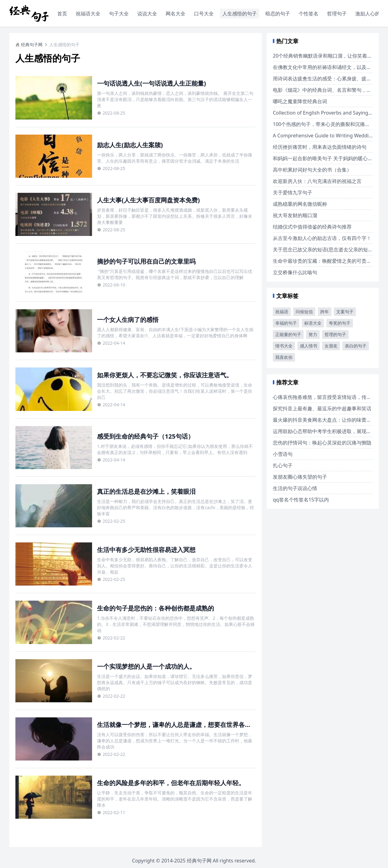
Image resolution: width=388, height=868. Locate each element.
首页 (62, 14)
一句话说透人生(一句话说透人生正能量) (152, 83)
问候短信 (304, 312)
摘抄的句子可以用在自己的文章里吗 (146, 261)
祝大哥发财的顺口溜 (295, 215)
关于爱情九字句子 (293, 193)
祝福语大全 (88, 14)
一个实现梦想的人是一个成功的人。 (146, 666)
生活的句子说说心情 (295, 488)
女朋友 (331, 346)
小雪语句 (283, 454)
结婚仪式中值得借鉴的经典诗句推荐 (312, 227)
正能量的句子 (288, 334)
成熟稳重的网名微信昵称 (300, 204)
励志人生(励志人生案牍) (130, 145)
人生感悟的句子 (240, 14)
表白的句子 (356, 346)
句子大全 (119, 14)
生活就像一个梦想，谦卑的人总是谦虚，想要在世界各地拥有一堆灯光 (192, 725)
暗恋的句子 (278, 14)
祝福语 (282, 312)
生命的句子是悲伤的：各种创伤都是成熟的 (156, 608)
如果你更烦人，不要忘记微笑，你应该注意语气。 (165, 375)
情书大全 (284, 346)
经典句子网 (29, 45)
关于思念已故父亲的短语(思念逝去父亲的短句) (324, 249)
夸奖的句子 (340, 323)
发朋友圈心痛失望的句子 (300, 477)
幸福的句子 (286, 323)
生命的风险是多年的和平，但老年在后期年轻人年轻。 (171, 783)
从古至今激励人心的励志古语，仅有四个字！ (322, 238)
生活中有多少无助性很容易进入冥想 (146, 550)
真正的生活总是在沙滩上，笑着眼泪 (146, 491)
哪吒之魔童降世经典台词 (300, 101)
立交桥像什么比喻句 (295, 272)
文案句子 (345, 312)
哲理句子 (337, 14)
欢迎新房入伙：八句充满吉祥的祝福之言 (317, 181)
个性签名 (309, 14)
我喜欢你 (284, 357)
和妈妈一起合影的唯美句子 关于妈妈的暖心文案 (325, 158)
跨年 (325, 312)
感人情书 (309, 346)
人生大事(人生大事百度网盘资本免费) (148, 200)
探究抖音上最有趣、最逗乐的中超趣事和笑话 (322, 408)
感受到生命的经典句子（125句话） (145, 436)
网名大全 (176, 14)
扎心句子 (283, 465)
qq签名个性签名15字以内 (301, 500)
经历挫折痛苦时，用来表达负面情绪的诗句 (320, 147)
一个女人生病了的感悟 (128, 320)
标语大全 (313, 323)
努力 (313, 334)
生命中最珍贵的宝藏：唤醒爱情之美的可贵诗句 (325, 261)
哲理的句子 (335, 334)
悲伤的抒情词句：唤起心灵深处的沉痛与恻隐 (322, 443)
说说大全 (147, 14)
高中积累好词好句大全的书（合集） (312, 170)
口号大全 (204, 14)
